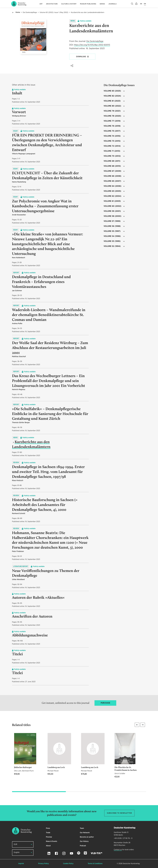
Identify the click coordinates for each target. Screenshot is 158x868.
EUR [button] (15, 844)
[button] (72, 66)
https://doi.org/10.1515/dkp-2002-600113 (92, 45)
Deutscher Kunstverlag (131, 864)
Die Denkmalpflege (30, 13)
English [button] (17, 852)
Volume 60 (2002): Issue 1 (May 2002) (54, 13)
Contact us (118, 850)
